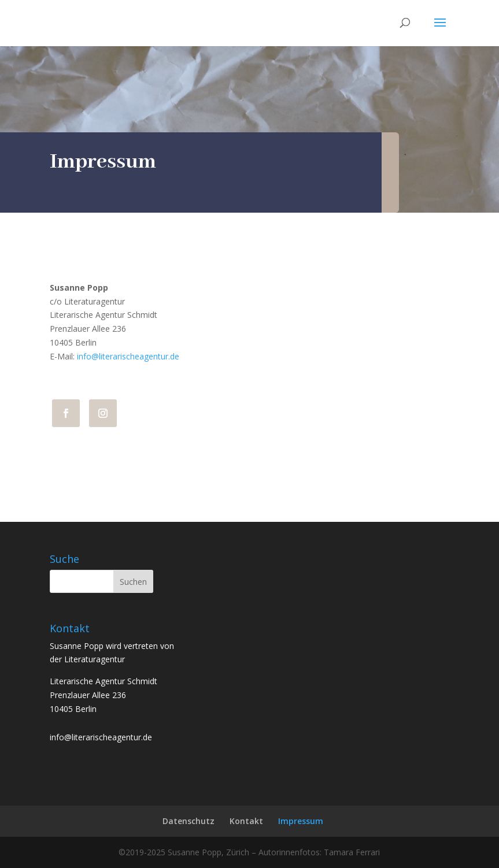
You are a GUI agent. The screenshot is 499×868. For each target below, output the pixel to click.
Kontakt (246, 821)
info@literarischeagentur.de (128, 356)
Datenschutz (188, 821)
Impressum (301, 821)
